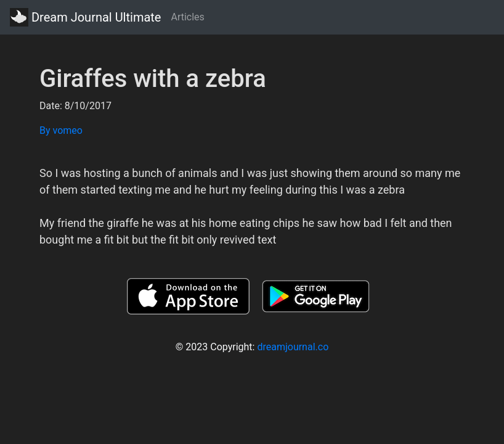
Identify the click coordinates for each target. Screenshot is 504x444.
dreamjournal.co (293, 347)
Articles (187, 17)
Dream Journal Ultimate (85, 17)
